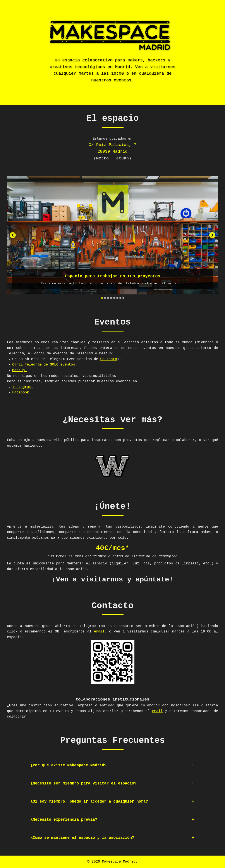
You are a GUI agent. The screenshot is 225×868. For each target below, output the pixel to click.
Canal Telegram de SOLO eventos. (45, 365)
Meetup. (20, 370)
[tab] (102, 298)
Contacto (109, 359)
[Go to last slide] (13, 235)
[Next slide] (212, 235)
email (99, 632)
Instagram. (23, 387)
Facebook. (22, 393)
